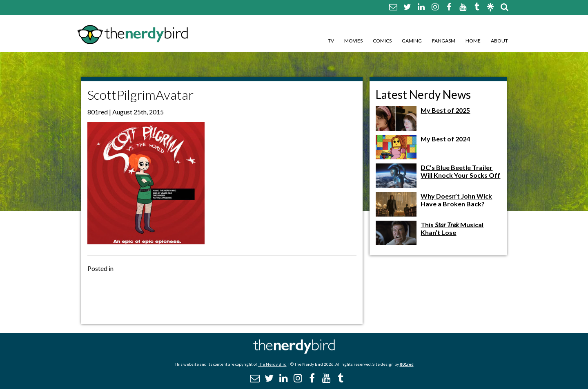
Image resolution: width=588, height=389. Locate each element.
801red (407, 364)
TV (331, 41)
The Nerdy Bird (272, 364)
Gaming (412, 41)
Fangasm (444, 41)
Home (473, 41)
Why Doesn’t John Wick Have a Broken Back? (456, 200)
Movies (353, 41)
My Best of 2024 (445, 139)
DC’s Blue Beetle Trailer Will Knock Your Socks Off (460, 171)
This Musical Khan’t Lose (452, 228)
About (499, 41)
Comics (382, 41)
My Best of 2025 (445, 110)
